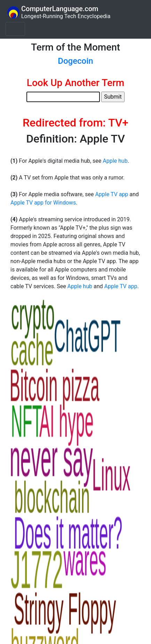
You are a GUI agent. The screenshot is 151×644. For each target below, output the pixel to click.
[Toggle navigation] (15, 29)
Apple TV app (112, 194)
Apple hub (115, 161)
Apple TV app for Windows (43, 203)
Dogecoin (75, 61)
